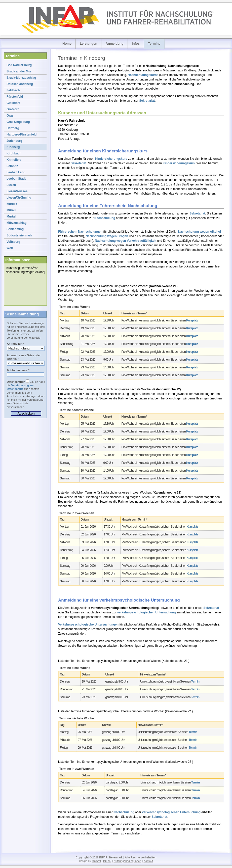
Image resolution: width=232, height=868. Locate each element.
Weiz (10, 248)
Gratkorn (13, 109)
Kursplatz (192, 320)
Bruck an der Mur (19, 71)
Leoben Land (16, 172)
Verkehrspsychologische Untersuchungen (88, 625)
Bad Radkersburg (19, 65)
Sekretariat (147, 101)
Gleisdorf (13, 103)
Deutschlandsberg (20, 84)
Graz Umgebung (18, 122)
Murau (11, 210)
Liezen (11, 185)
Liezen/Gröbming (19, 198)
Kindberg (13, 147)
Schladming (15, 229)
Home (67, 44)
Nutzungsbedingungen (127, 861)
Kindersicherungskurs (111, 159)
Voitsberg (13, 242)
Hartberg (13, 128)
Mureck (12, 204)
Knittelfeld (14, 160)
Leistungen (88, 44)
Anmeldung (114, 44)
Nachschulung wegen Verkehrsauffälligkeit (126, 241)
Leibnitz (12, 166)
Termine (154, 44)
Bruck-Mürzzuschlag (21, 78)
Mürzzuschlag (16, 223)
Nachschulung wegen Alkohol (200, 232)
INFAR (107, 861)
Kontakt (148, 861)
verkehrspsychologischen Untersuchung (147, 612)
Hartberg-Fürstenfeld (22, 134)
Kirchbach (14, 153)
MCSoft (96, 861)
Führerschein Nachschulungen (80, 232)
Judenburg (14, 141)
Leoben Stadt (16, 179)
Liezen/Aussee (17, 191)
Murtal (11, 216)
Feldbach (13, 90)
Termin (195, 682)
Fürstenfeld (15, 97)
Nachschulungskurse (143, 75)
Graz (10, 116)
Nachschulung (105, 218)
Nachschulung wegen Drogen (107, 236)
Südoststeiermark (19, 235)
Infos (136, 44)
